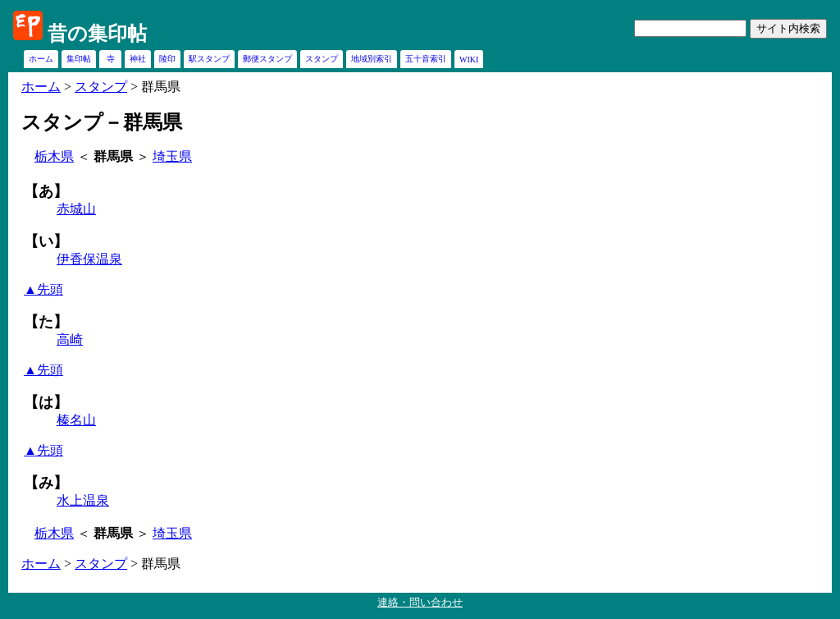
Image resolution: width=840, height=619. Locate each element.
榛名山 (76, 420)
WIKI (469, 60)
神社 (138, 59)
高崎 (70, 339)
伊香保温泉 (89, 259)
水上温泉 (83, 500)
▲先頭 (43, 289)
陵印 (167, 59)
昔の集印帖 (97, 34)
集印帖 (79, 59)
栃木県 (54, 156)
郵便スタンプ (267, 59)
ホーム (41, 59)
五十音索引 (426, 59)
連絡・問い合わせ (420, 602)
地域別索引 (372, 59)
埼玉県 (172, 156)
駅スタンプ (209, 59)
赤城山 (76, 209)
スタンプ (322, 59)
